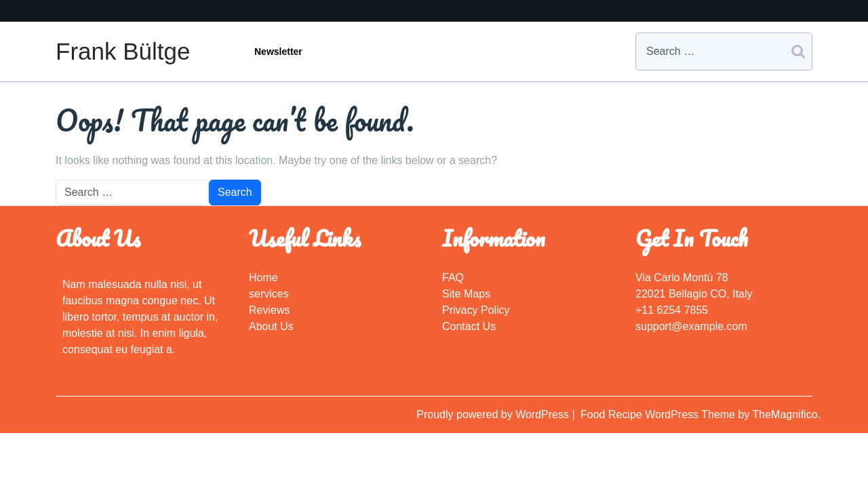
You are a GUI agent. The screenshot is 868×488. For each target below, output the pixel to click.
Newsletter (278, 52)
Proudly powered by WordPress (494, 414)
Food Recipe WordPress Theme (659, 414)
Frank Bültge (123, 51)
